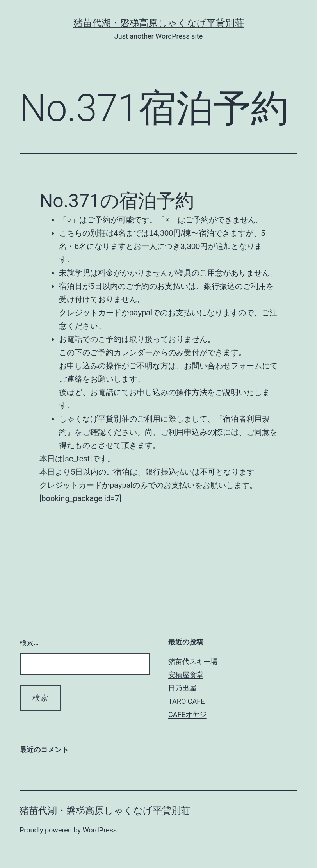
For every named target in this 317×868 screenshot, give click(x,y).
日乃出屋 (182, 688)
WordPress (100, 830)
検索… (29, 643)
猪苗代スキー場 (193, 661)
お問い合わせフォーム (223, 366)
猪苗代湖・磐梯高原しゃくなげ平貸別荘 (159, 23)
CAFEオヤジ (187, 714)
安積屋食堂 (186, 675)
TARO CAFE (186, 701)
